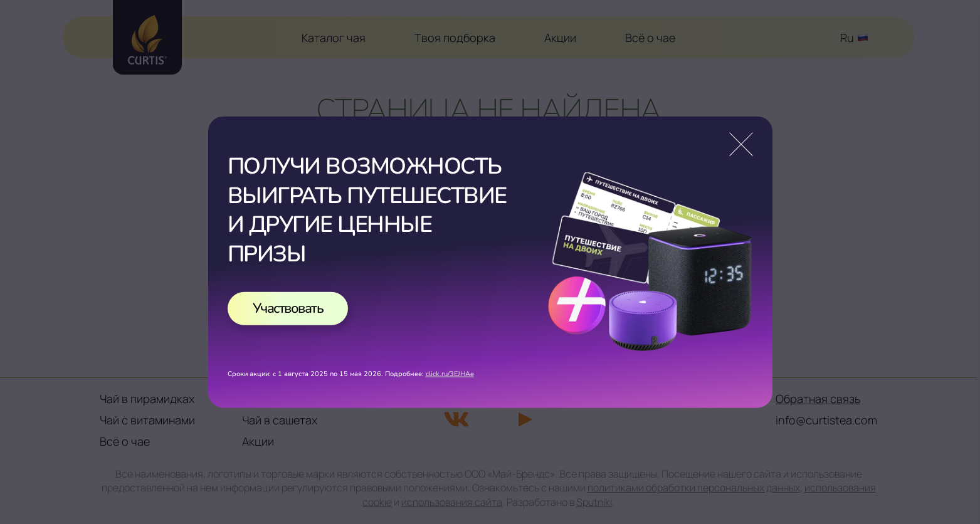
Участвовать (288, 308)
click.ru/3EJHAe (450, 374)
